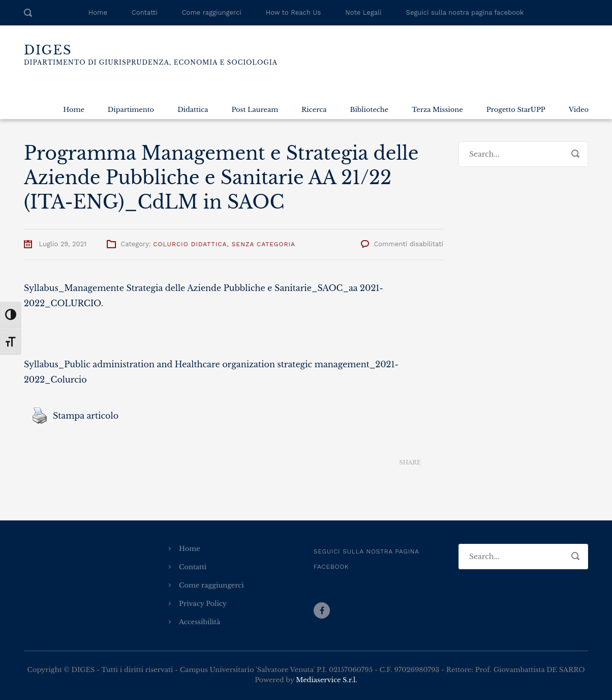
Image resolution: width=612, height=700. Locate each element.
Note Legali (363, 12)
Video (579, 110)
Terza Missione (437, 110)
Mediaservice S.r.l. (326, 680)
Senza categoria (264, 244)
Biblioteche (369, 110)
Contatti (145, 12)
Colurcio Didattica (190, 244)
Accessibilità (200, 622)
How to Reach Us (293, 12)
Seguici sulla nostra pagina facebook (465, 12)
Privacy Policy (203, 604)
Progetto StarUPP (516, 110)
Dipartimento (131, 110)
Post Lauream (255, 110)
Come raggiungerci (212, 12)
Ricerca (314, 110)
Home (98, 12)
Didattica (193, 110)
